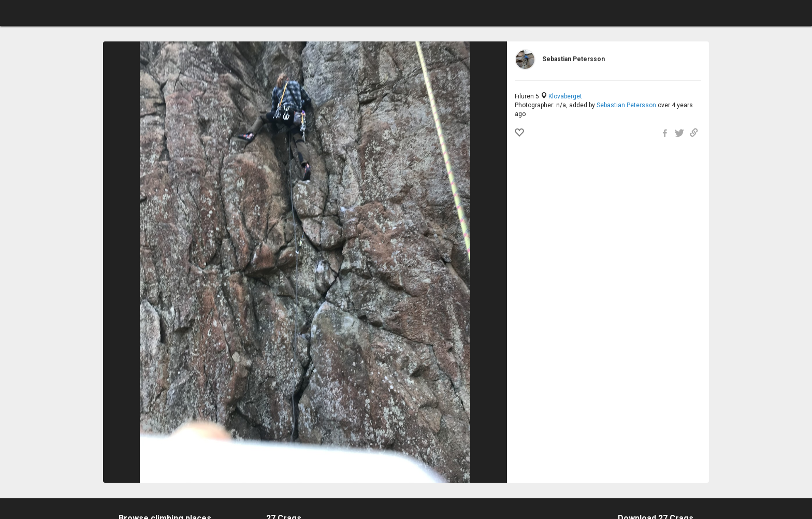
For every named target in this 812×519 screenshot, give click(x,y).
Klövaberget (565, 96)
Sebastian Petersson (626, 105)
